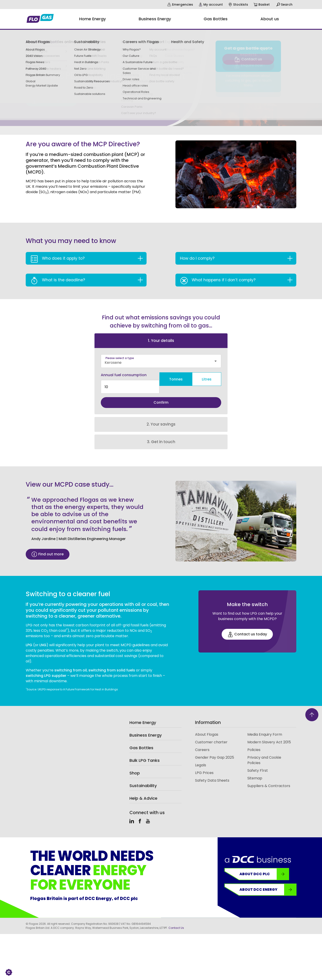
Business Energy (146, 727)
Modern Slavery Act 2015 (269, 734)
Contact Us (176, 920)
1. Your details (161, 341)
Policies (254, 742)
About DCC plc (264, 866)
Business (32, 51)
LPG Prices (204, 765)
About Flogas (207, 727)
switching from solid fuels (112, 663)
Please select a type (120, 358)
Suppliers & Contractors (269, 778)
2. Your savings (161, 417)
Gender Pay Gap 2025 (215, 750)
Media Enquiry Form (265, 727)
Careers (202, 742)
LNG (43, 637)
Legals (201, 757)
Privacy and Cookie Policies (264, 752)
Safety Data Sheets (212, 773)
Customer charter (211, 734)
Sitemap (255, 770)
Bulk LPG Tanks (145, 753)
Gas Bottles (141, 740)
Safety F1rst (258, 763)
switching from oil (71, 663)
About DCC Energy (268, 882)
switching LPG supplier (46, 668)
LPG (29, 637)
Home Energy (143, 715)
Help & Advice (143, 791)
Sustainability (143, 778)
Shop (135, 765)
